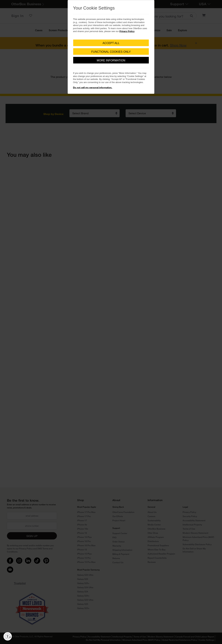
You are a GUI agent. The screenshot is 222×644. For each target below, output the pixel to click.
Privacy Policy (127, 31)
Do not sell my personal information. (93, 87)
